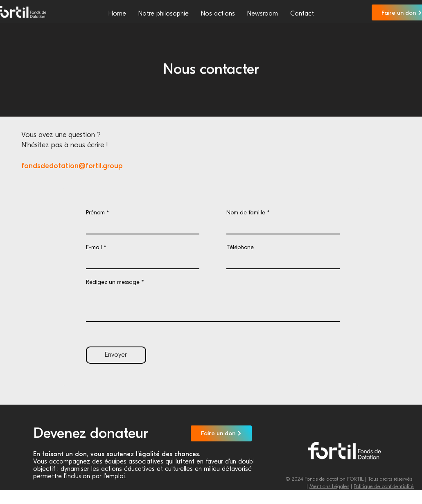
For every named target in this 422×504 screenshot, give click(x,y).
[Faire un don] (221, 433)
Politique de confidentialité (384, 486)
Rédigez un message (113, 282)
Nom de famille (246, 213)
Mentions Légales (329, 486)
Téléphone (240, 248)
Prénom (95, 213)
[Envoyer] (116, 355)
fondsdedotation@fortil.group (72, 166)
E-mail (94, 248)
